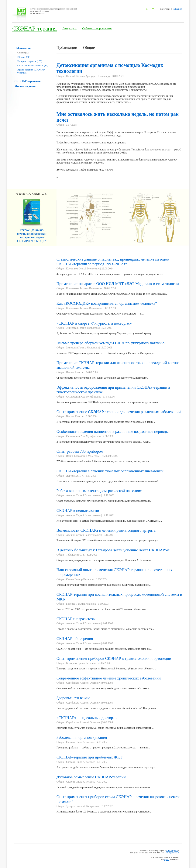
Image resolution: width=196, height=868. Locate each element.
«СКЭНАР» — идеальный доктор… (87, 718)
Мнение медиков (25, 86)
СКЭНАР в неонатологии (78, 510)
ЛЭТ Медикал (172, 850)
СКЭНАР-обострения (75, 639)
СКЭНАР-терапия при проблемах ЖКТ (89, 757)
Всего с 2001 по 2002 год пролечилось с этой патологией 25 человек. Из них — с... (103, 609)
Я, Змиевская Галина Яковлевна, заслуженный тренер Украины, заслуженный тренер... (105, 333)
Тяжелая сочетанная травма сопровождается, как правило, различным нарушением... (104, 585)
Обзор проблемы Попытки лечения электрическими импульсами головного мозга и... (104, 501)
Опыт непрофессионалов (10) (33, 65)
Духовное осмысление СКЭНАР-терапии (91, 777)
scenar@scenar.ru (172, 853)
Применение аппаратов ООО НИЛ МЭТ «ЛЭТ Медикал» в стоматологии (118, 284)
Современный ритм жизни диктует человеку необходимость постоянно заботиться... (104, 688)
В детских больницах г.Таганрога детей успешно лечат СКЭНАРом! (113, 550)
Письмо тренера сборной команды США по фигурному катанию (110, 343)
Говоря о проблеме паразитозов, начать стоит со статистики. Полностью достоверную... (106, 629)
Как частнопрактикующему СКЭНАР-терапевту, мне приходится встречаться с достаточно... (108, 402)
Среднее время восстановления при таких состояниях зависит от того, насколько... (103, 378)
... (119, 155)
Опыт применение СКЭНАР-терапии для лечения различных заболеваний (119, 412)
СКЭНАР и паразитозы (76, 619)
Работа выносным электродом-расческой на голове (99, 491)
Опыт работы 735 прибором (80, 451)
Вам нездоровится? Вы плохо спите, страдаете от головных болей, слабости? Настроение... (107, 708)
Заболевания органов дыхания (82, 737)
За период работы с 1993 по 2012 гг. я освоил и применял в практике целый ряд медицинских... (110, 274)
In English (177, 9)
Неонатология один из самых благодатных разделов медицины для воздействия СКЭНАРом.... (109, 521)
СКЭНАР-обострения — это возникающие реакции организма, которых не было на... (104, 649)
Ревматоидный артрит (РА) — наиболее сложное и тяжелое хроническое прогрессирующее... (108, 540)
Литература (69, 28)
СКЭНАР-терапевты (28, 81)
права (167, 859)
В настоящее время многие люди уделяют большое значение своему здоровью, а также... (106, 422)
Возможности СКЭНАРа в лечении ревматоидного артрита (106, 530)
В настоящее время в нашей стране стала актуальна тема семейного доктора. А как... (104, 442)
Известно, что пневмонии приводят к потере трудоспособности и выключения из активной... (108, 481)
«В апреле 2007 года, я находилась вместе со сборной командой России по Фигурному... (106, 353)
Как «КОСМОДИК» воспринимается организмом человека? (107, 303)
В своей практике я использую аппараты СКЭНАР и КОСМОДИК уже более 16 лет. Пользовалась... (112, 294)
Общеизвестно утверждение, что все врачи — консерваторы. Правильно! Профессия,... (105, 560)
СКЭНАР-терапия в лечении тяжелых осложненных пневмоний (110, 471)
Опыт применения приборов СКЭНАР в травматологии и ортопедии (114, 658)
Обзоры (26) (24, 57)
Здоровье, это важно (73, 698)
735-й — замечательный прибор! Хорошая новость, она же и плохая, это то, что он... (104, 461)
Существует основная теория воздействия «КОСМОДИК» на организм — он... (100, 314)
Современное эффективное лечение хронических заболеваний (109, 678)
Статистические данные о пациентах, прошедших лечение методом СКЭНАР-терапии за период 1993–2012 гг (113, 262)
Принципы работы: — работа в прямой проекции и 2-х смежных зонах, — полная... (103, 748)
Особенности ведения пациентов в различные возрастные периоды (113, 431)
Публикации (23, 48)
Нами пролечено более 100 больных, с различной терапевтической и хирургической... (104, 812)
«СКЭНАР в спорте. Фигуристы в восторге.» (94, 323)
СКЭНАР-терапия (34, 29)
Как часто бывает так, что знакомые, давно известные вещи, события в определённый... (105, 728)
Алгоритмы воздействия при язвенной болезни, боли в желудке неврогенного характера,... (107, 767)
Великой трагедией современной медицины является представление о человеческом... (104, 787)
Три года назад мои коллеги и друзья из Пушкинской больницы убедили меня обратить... (106, 669)
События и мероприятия (97, 28)
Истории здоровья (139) (30, 61)
